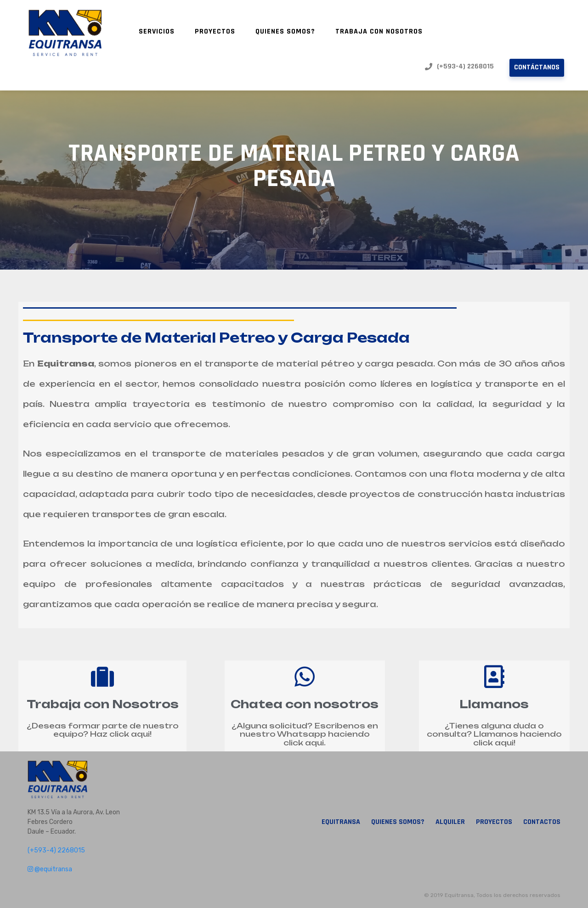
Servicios (157, 31)
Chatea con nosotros (305, 704)
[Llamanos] (494, 677)
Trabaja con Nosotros (103, 704)
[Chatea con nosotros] (305, 677)
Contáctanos (537, 67)
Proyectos (215, 31)
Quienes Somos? (285, 31)
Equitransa (341, 822)
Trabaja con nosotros (379, 31)
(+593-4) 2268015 (459, 67)
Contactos (542, 822)
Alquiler (450, 822)
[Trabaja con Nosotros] (102, 677)
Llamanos (494, 704)
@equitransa (50, 869)
